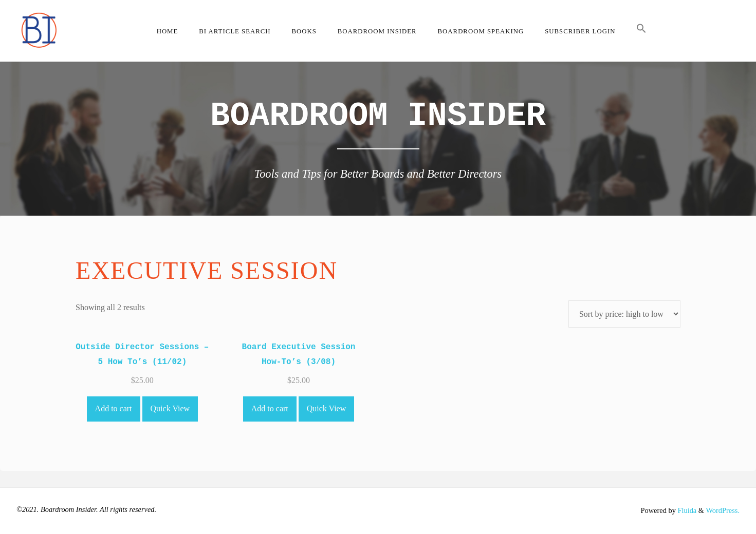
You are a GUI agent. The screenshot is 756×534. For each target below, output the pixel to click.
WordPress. (723, 510)
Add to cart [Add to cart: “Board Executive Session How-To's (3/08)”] (270, 408)
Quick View (170, 408)
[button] (642, 31)
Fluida (686, 510)
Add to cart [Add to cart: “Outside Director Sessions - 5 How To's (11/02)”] (114, 408)
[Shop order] (624, 314)
